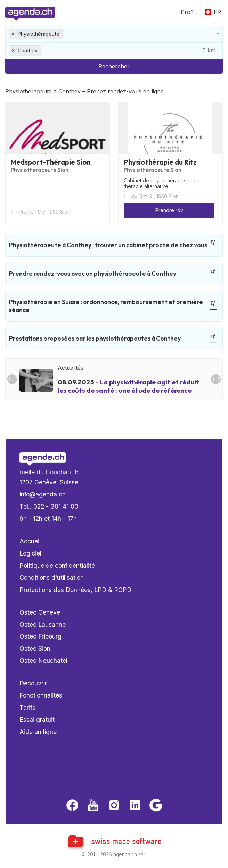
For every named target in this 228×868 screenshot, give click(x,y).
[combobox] (114, 34)
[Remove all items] (13, 34)
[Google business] (156, 806)
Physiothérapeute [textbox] (39, 34)
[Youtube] (93, 806)
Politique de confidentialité (57, 565)
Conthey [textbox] (28, 51)
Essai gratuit (37, 720)
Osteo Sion (35, 648)
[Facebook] (72, 806)
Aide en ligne (38, 732)
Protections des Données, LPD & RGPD (75, 590)
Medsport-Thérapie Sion (51, 162)
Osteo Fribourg (40, 636)
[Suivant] (216, 379)
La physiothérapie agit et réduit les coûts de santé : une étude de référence (128, 386)
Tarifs (27, 707)
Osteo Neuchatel (43, 661)
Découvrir (33, 683)
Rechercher (114, 66)
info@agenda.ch (43, 494)
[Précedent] (12, 379)
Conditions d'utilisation (52, 578)
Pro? (187, 12)
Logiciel (30, 553)
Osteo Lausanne (43, 624)
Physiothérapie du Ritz (160, 162)
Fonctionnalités (41, 695)
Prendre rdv (169, 210)
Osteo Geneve (40, 612)
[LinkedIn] (135, 806)
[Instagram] (114, 806)
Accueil (30, 541)
